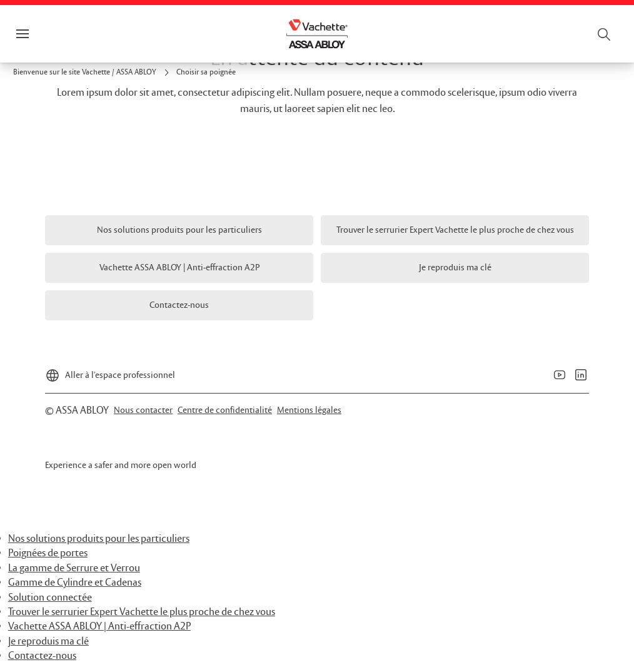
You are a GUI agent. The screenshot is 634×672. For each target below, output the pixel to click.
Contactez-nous (42, 656)
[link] (93, 73)
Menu (43, 34)
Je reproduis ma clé (48, 642)
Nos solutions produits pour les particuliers (99, 539)
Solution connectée (50, 598)
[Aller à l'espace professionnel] (110, 372)
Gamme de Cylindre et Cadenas (75, 583)
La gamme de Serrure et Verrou (74, 568)
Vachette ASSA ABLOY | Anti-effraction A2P (99, 627)
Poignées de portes (48, 553)
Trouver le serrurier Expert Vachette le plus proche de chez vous (142, 612)
